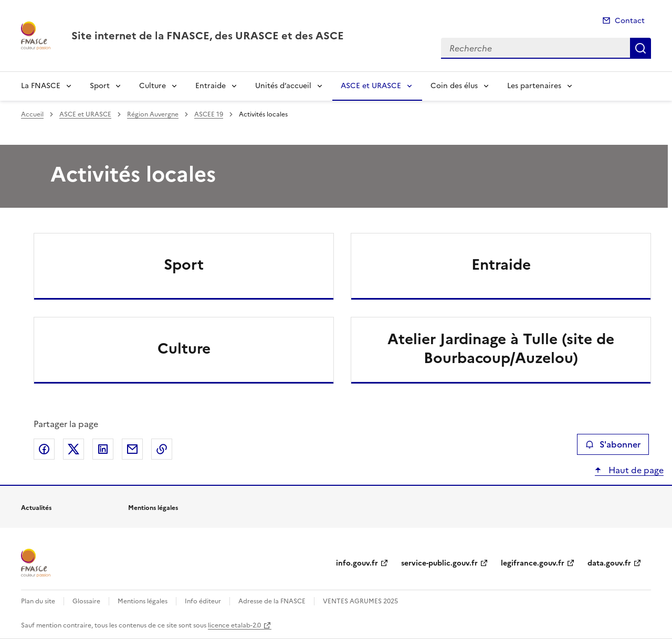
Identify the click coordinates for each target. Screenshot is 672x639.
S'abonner (613, 444)
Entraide (211, 86)
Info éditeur (203, 601)
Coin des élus (454, 86)
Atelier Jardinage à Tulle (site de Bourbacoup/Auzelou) (501, 348)
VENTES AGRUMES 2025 (360, 601)
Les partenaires (534, 86)
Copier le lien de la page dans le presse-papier (162, 449)
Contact (630, 21)
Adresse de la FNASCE (272, 601)
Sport (100, 86)
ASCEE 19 (209, 114)
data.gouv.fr (609, 563)
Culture (153, 86)
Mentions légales (143, 601)
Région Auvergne (153, 114)
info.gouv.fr (357, 563)
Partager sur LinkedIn (103, 449)
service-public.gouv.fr (439, 563)
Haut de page (635, 470)
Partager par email (132, 449)
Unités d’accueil (283, 86)
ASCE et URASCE (371, 86)
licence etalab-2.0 (234, 625)
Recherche (640, 48)
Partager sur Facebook (44, 449)
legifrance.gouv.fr (533, 563)
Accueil (32, 114)
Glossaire (86, 601)
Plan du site (38, 601)
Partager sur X (73, 449)
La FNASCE (41, 86)
